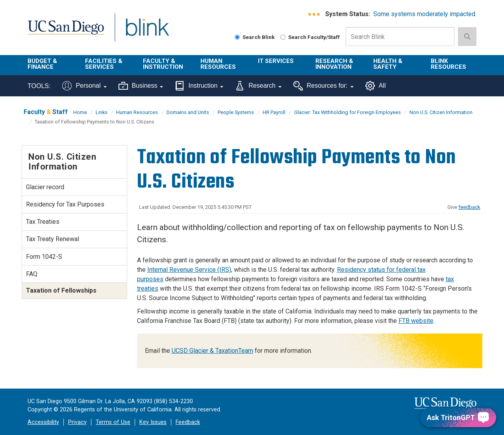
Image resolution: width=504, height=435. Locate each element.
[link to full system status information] (314, 14)
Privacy (77, 422)
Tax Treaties (43, 222)
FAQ (32, 274)
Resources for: (323, 86)
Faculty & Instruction (163, 64)
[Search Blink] (237, 37)
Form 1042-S (44, 257)
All (376, 86)
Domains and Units (188, 112)
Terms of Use (113, 422)
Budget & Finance (42, 64)
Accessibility (43, 422)
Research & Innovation (334, 64)
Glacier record (45, 187)
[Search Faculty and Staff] (283, 37)
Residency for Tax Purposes (65, 204)
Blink (147, 32)
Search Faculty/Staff (310, 37)
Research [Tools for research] (258, 86)
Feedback (188, 422)
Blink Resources (448, 64)
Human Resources (218, 64)
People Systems (236, 112)
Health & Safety (388, 64)
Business (141, 86)
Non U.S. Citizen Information (441, 112)
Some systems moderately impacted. (425, 14)
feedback (469, 207)
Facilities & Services (104, 64)
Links (102, 112)
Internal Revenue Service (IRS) (189, 270)
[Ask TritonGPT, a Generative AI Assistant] (458, 417)
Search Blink (255, 37)
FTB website (416, 321)
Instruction (199, 86)
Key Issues (153, 422)
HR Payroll (274, 112)
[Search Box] (400, 37)
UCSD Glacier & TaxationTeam (212, 351)
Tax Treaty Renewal (53, 239)
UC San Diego (66, 32)
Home (80, 112)
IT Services (276, 61)
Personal (84, 86)
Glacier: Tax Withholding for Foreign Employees (347, 112)
